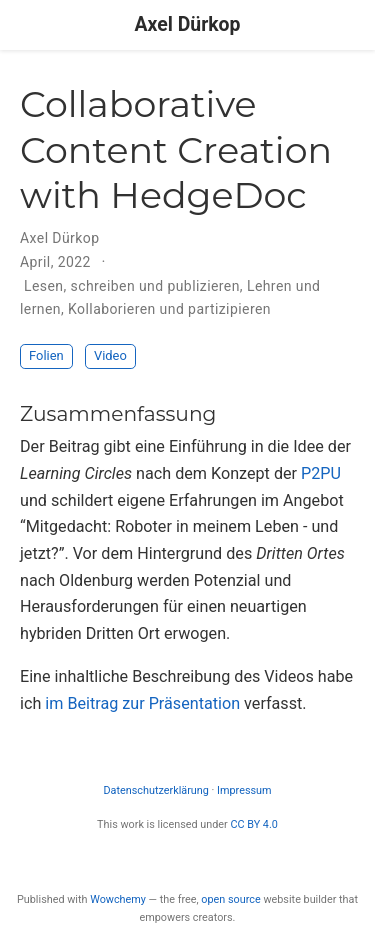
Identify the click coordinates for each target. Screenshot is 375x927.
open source (230, 899)
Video (110, 355)
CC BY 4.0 (253, 824)
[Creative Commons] (187, 862)
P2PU (321, 473)
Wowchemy (118, 899)
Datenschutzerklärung (155, 790)
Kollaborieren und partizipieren (169, 309)
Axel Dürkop (188, 24)
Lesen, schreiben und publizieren (132, 286)
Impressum (244, 790)
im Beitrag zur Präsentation (142, 703)
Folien (46, 355)
